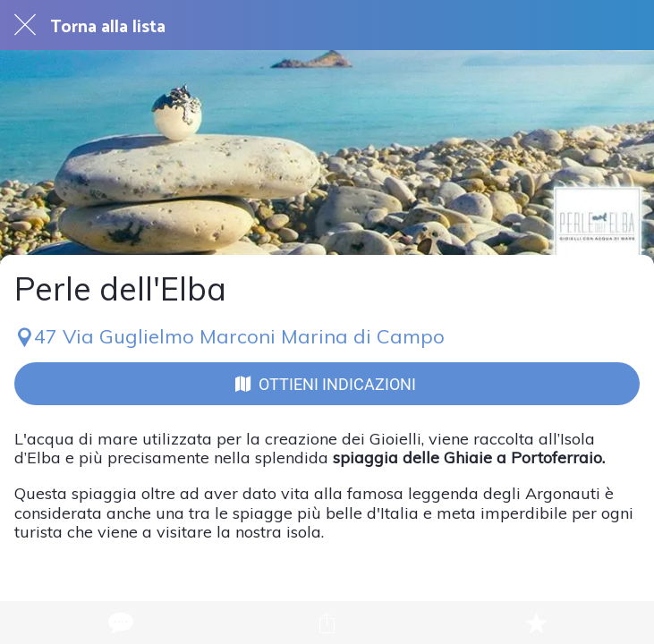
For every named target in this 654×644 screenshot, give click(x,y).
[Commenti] (119, 623)
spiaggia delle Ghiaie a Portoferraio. (469, 458)
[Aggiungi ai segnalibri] (536, 623)
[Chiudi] (25, 25)
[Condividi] (327, 623)
